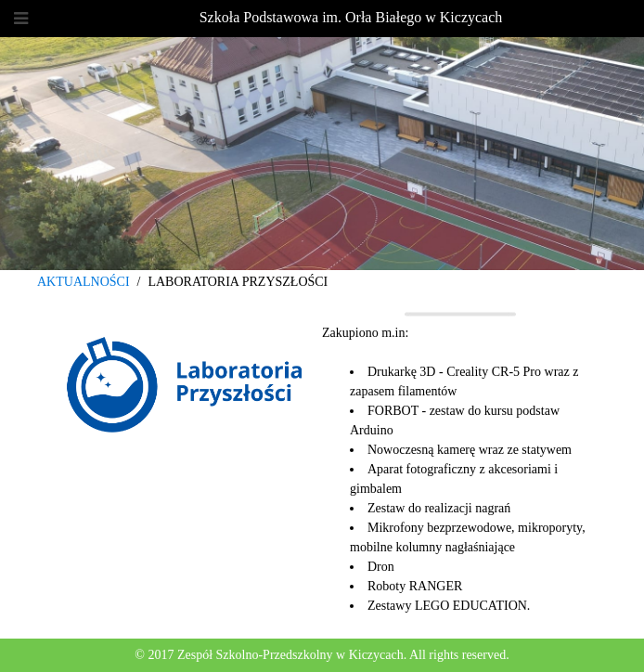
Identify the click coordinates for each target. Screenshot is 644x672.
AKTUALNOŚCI (84, 282)
